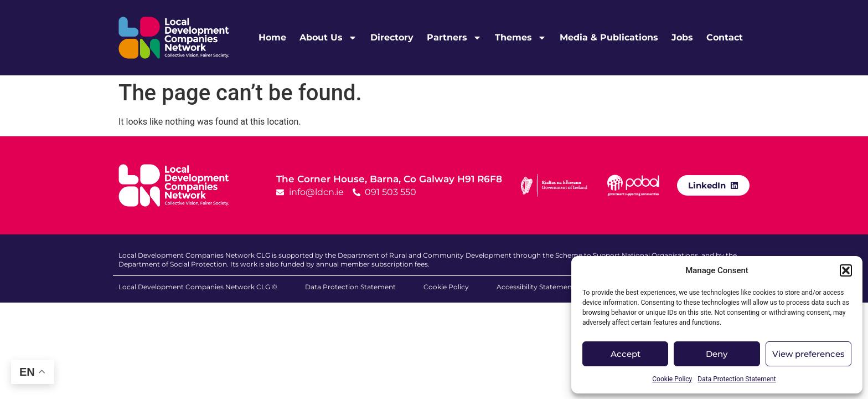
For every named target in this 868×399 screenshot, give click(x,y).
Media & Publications (609, 37)
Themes (521, 38)
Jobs (682, 37)
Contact (725, 37)
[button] (846, 270)
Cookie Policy (672, 379)
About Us (328, 38)
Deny (717, 354)
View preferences (808, 354)
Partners (454, 38)
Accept (626, 354)
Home (272, 37)
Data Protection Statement (737, 379)
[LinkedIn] (734, 185)
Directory (392, 37)
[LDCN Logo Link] (174, 38)
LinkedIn (707, 185)
